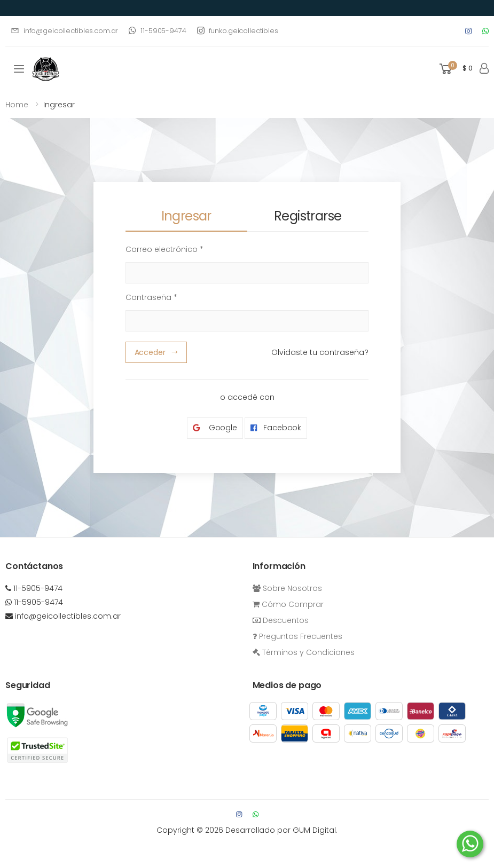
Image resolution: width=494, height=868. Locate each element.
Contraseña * (151, 297)
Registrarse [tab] (308, 216)
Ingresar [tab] (186, 216)
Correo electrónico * (164, 249)
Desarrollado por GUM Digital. (281, 830)
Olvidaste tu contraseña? (320, 352)
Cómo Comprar (288, 604)
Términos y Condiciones (304, 652)
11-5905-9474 (157, 31)
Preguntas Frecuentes (297, 636)
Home (17, 105)
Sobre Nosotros (287, 588)
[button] (455, 69)
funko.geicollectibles (238, 31)
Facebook (276, 428)
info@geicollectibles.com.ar (64, 31)
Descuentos (281, 620)
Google (215, 428)
